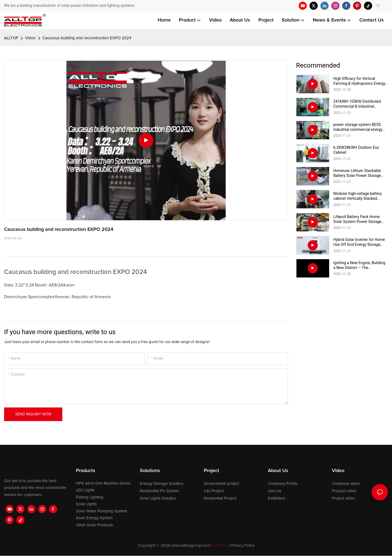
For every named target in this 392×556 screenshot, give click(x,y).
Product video (344, 491)
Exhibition (276, 498)
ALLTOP (11, 38)
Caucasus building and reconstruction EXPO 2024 (87, 38)
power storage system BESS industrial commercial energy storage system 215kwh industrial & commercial (358, 127)
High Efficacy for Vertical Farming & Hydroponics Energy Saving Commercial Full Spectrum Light (359, 81)
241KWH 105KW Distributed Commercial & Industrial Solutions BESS (357, 104)
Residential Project (220, 498)
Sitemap (220, 546)
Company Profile (283, 484)
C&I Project (214, 491)
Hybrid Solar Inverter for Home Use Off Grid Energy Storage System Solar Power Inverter (359, 242)
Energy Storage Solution (162, 484)
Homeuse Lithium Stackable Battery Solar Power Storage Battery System (357, 173)
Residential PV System (160, 491)
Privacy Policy (243, 546)
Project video (343, 498)
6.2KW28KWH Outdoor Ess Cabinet (356, 150)
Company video (346, 484)
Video (30, 38)
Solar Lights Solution (158, 498)
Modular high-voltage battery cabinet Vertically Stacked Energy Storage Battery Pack (358, 196)
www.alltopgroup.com (191, 546)
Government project (221, 484)
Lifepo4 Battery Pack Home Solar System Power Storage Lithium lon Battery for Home (358, 219)
